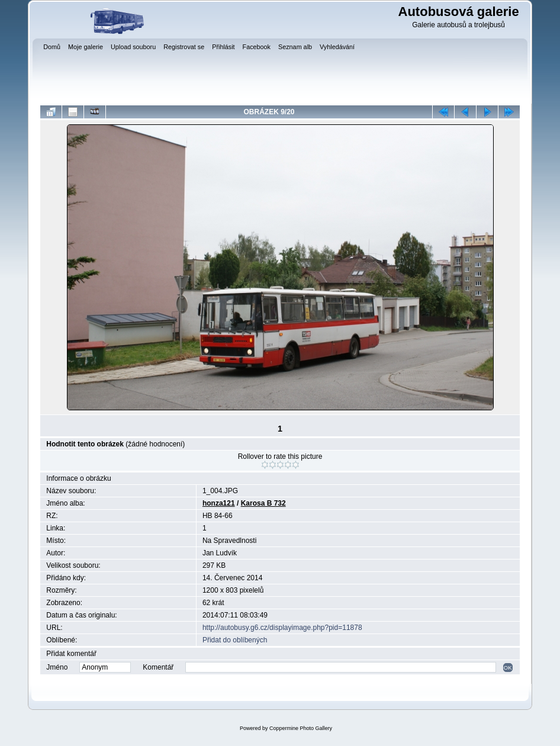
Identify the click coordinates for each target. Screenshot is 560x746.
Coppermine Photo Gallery (301, 728)
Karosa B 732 (263, 503)
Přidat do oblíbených (235, 640)
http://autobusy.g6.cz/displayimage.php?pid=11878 (282, 628)
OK (508, 668)
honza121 (219, 503)
